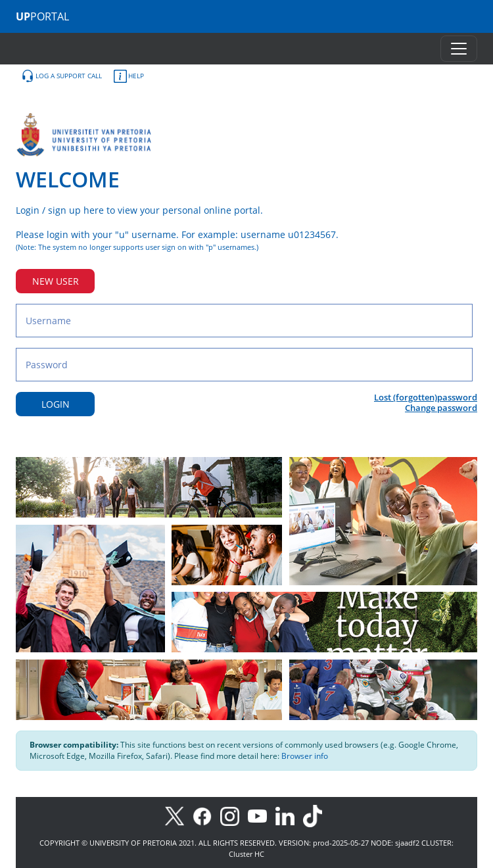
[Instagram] (234, 815)
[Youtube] (262, 815)
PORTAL (42, 16)
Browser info (305, 756)
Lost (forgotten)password (426, 397)
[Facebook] (206, 815)
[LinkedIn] (288, 815)
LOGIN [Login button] (56, 404)
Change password (441, 408)
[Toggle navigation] (459, 49)
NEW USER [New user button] (56, 281)
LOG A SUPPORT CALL (61, 76)
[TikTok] (316, 815)
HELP (129, 76)
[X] (178, 815)
